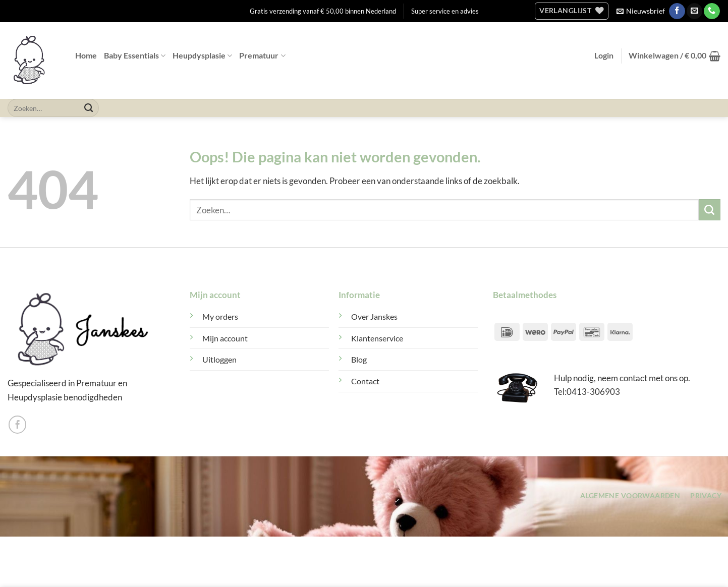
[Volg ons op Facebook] (677, 11)
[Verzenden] (89, 108)
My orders (220, 317)
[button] (641, 11)
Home (86, 55)
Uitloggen (219, 360)
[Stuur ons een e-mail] (694, 11)
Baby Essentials (135, 56)
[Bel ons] (712, 11)
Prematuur (262, 56)
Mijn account (225, 338)
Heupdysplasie (202, 56)
